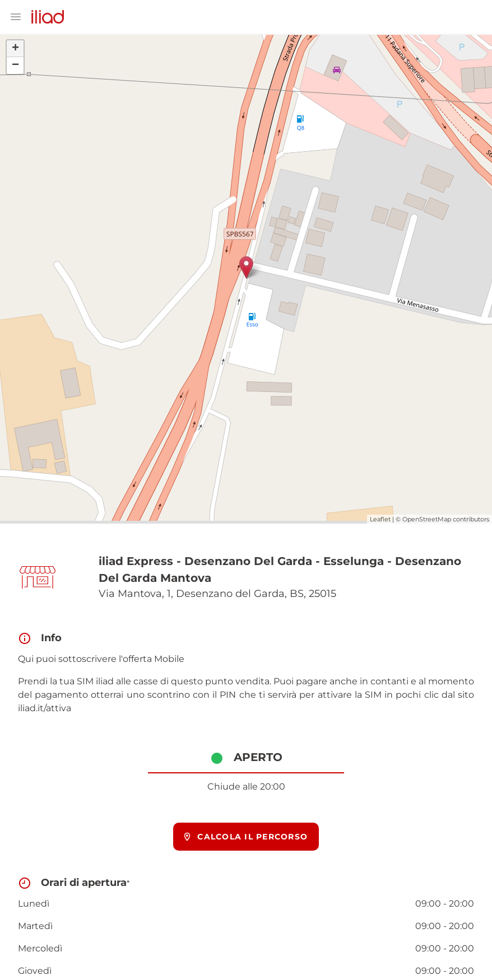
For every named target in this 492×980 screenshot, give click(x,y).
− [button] (15, 66)
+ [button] (15, 49)
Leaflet (380, 519)
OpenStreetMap (427, 519)
